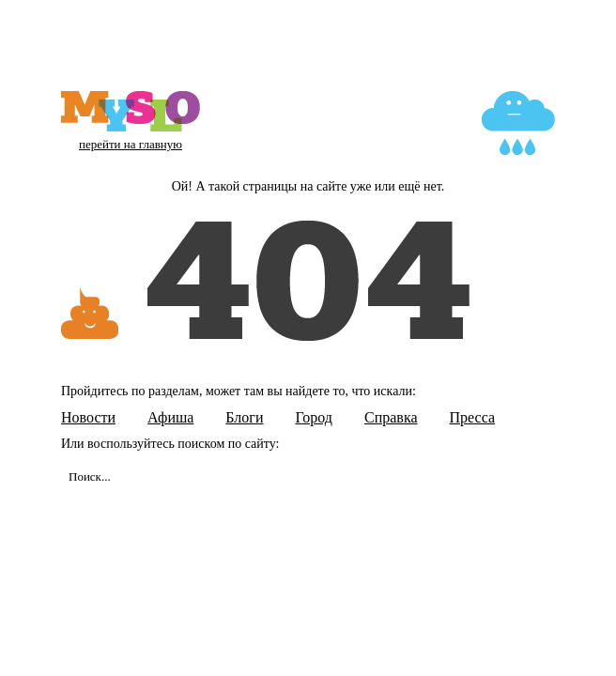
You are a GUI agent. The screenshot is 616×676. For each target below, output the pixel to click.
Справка (391, 417)
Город (314, 417)
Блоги (244, 417)
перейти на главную (131, 144)
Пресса (473, 417)
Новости (88, 417)
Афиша (170, 417)
